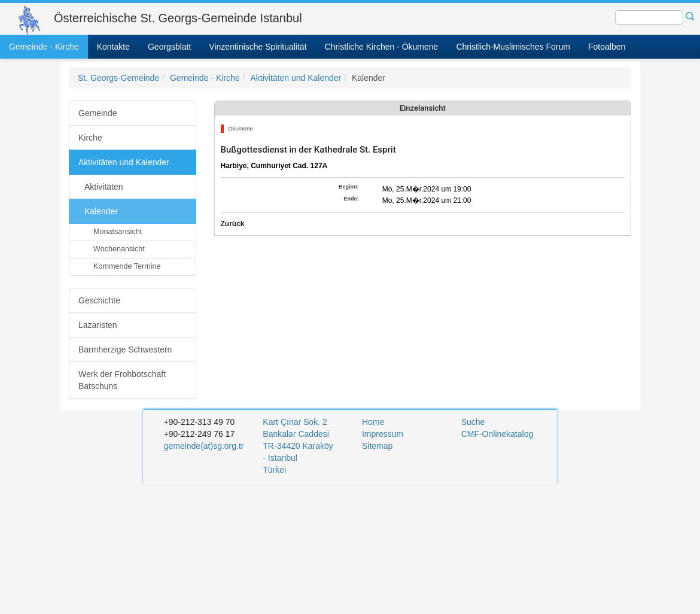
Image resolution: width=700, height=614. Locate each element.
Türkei (276, 470)
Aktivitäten (104, 187)
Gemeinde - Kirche (44, 47)
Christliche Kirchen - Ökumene (382, 47)
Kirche (90, 138)
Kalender (101, 211)
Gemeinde (98, 113)
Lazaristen (98, 325)
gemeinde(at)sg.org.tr (204, 446)
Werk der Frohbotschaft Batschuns (122, 380)
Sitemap (377, 446)
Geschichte (99, 300)
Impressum (383, 434)
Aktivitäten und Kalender (296, 78)
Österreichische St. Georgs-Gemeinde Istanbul (178, 18)
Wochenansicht (119, 249)
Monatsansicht (118, 232)
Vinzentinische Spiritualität (258, 47)
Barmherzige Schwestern (125, 349)
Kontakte (113, 47)
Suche (473, 422)
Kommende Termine (127, 266)
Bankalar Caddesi (296, 434)
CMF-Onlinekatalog (497, 434)
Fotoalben (607, 47)
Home (373, 422)
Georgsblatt (169, 47)
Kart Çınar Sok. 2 (295, 422)
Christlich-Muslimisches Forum (513, 47)
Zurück (233, 224)
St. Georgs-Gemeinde (118, 78)
